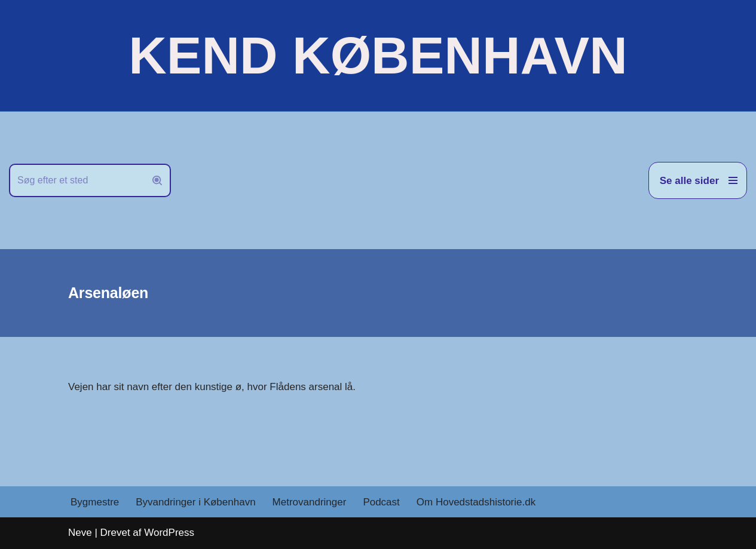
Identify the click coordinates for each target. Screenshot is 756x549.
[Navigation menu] (698, 180)
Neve (80, 533)
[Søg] (76, 180)
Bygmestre (95, 502)
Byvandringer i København (195, 502)
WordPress (169, 533)
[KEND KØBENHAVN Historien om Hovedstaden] (378, 56)
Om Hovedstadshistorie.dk (476, 502)
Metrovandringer (310, 502)
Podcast (381, 502)
